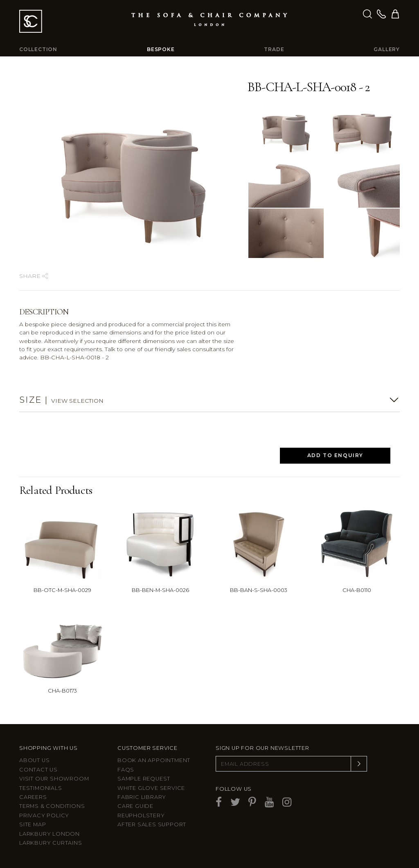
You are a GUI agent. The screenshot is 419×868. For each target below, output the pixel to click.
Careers (33, 797)
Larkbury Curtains (51, 843)
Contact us (38, 770)
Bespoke (161, 49)
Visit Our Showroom (54, 779)
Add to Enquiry (335, 455)
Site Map (33, 824)
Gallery (387, 49)
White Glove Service (151, 788)
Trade (274, 49)
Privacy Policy (44, 815)
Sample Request (144, 779)
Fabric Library (142, 797)
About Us (34, 760)
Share (34, 276)
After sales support (152, 824)
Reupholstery (141, 815)
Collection (38, 49)
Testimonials (41, 788)
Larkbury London (50, 834)
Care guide (135, 806)
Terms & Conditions (52, 806)
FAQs (126, 770)
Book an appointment (154, 760)
